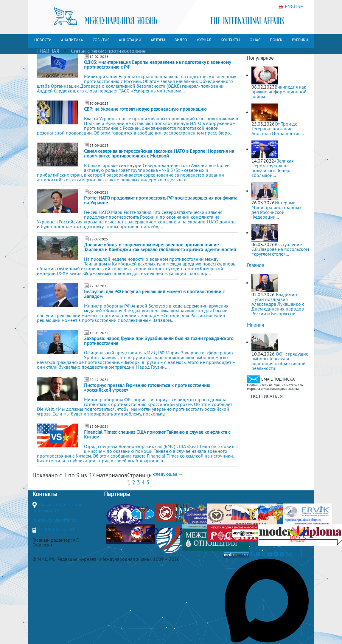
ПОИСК (276, 40)
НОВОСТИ (43, 40)
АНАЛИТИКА (72, 40)
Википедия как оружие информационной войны (279, 92)
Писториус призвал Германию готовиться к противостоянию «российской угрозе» (147, 387)
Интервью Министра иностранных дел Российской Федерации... (276, 210)
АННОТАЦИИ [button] (130, 40)
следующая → (168, 474)
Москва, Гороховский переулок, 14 (57, 507)
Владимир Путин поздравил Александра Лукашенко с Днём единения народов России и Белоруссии (278, 304)
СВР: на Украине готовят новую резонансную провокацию (145, 109)
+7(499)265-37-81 (56, 529)
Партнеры (117, 494)
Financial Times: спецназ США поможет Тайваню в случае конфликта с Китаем (157, 434)
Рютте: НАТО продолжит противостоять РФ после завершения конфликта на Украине (161, 200)
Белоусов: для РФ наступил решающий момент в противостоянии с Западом (154, 294)
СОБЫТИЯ (101, 40)
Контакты (45, 494)
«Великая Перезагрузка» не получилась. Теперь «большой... (273, 168)
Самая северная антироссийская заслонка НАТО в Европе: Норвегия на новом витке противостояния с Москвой (159, 153)
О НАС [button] (255, 40)
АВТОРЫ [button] (158, 40)
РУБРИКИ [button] (300, 40)
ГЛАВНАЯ (48, 51)
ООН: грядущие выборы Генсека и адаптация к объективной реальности (280, 361)
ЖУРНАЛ (204, 40)
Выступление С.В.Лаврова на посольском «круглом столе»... (280, 249)
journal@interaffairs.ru (56, 520)
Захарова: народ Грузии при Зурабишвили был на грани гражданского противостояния (159, 341)
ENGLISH (291, 7)
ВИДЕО (181, 40)
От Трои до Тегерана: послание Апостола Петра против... (278, 129)
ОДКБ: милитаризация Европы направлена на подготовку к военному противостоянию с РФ (157, 64)
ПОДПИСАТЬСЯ (267, 396)
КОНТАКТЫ (230, 40)
